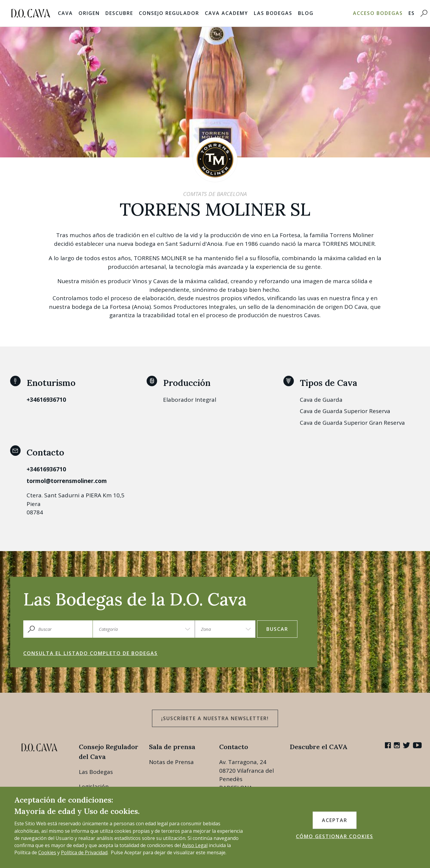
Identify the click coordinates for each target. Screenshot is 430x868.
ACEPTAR (335, 820)
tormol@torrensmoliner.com (67, 481)
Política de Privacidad (84, 852)
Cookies (47, 852)
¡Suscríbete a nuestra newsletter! (215, 718)
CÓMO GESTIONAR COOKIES (335, 836)
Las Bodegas (273, 13)
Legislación (94, 786)
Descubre (119, 13)
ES (412, 13)
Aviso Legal (195, 845)
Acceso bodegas (378, 13)
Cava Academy (226, 13)
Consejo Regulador (169, 13)
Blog (306, 13)
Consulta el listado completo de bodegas (90, 653)
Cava (65, 13)
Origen (89, 13)
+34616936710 (46, 400)
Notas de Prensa (171, 762)
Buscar (277, 629)
